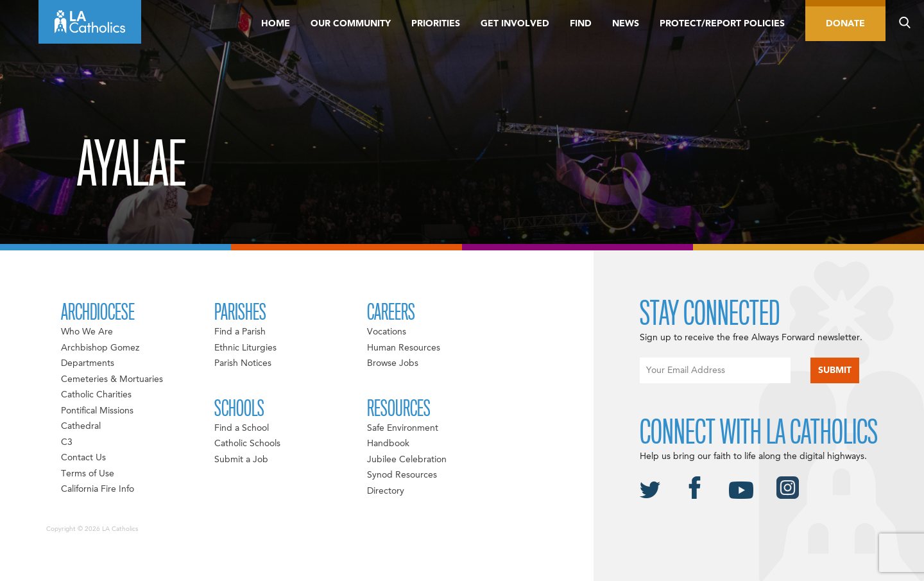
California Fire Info (98, 489)
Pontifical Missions (97, 411)
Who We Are (87, 332)
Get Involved (515, 24)
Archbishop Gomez (100, 348)
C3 (67, 442)
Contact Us (83, 458)
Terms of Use (88, 474)
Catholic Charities (96, 395)
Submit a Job (241, 460)
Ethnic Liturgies (245, 348)
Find (581, 24)
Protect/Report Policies (722, 24)
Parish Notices (243, 363)
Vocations (387, 332)
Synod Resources (402, 475)
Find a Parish (240, 332)
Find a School (242, 428)
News (626, 24)
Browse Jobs (393, 363)
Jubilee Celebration (407, 460)
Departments (88, 363)
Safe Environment (403, 428)
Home (276, 24)
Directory (386, 491)
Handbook (388, 444)
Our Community (351, 24)
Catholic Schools (247, 444)
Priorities (436, 24)
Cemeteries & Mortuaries (112, 379)
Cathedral (81, 426)
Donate (845, 24)
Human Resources (404, 348)
